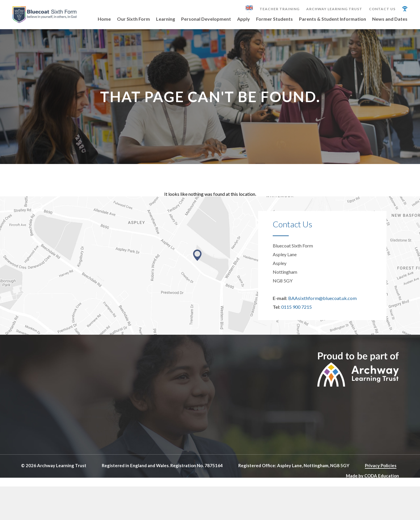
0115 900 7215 (296, 312)
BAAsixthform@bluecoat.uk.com (321, 303)
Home (104, 19)
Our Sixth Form (133, 19)
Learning (166, 19)
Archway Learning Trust (334, 9)
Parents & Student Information (332, 19)
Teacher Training (280, 9)
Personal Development (206, 19)
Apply (244, 19)
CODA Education (382, 481)
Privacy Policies (381, 471)
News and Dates (390, 19)
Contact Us (382, 9)
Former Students (274, 19)
